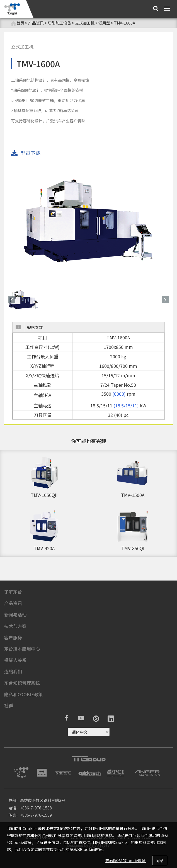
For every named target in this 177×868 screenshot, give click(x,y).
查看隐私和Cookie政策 (126, 860)
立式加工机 (85, 23)
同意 (160, 860)
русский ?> (89, 732)
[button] (12, 300)
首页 (17, 23)
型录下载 (26, 153)
